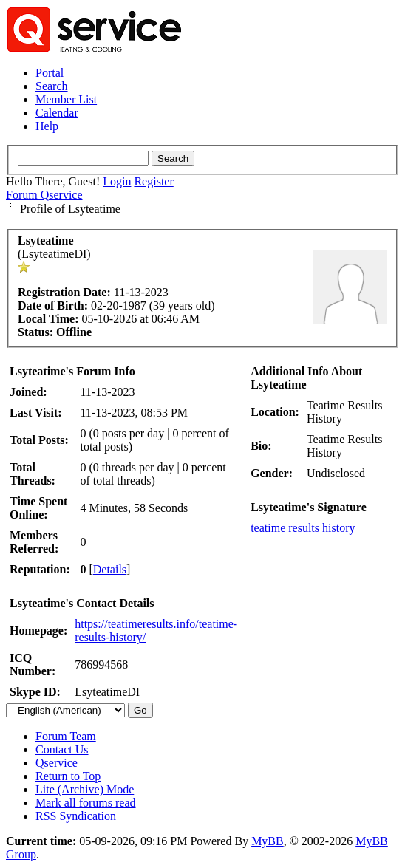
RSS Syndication (76, 816)
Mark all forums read (86, 803)
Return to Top (68, 776)
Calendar (57, 113)
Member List (66, 99)
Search (52, 86)
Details (110, 569)
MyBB (268, 841)
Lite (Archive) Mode (85, 789)
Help (47, 126)
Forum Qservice (44, 195)
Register (153, 181)
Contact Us (62, 749)
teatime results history (303, 528)
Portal (50, 73)
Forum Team (66, 736)
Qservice (57, 763)
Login (117, 181)
